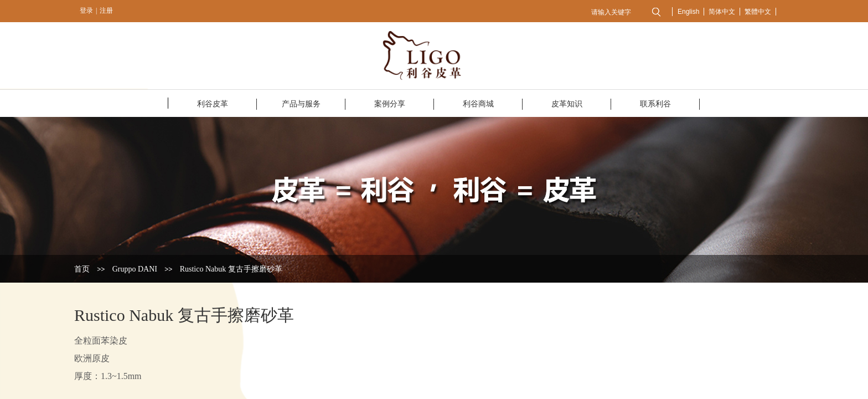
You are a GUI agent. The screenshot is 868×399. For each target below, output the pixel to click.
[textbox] (615, 12)
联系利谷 (655, 104)
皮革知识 (567, 104)
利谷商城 (478, 104)
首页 (82, 269)
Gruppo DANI (135, 269)
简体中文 (722, 12)
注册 (106, 11)
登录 (86, 11)
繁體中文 (758, 12)
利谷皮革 (213, 104)
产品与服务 (301, 104)
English (688, 12)
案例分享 (390, 104)
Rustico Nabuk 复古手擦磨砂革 (231, 269)
